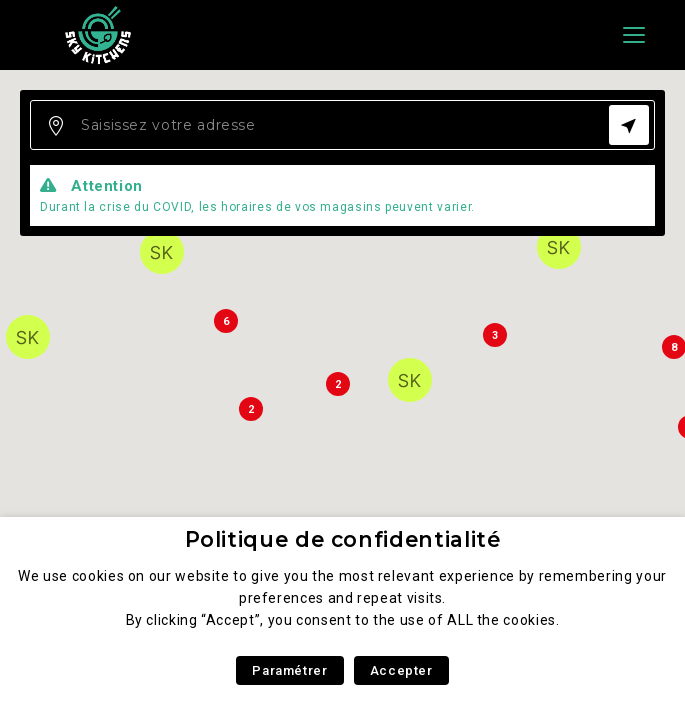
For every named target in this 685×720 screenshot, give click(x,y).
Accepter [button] (401, 670)
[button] (162, 252)
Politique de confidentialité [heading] (343, 539)
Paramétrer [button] (289, 670)
